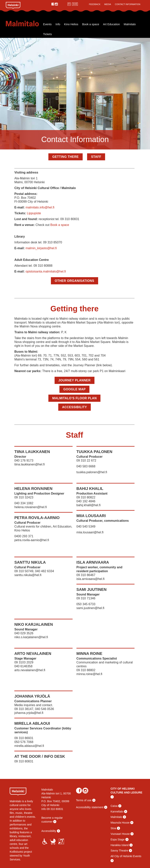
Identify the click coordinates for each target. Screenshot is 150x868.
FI (69, 4)
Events (47, 24)
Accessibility (75, 407)
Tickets (48, 34)
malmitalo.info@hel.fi (40, 207)
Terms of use (84, 800)
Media (108, 4)
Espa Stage (117, 839)
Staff (96, 157)
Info (58, 24)
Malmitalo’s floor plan (74, 398)
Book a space (91, 24)
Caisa (114, 806)
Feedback (95, 4)
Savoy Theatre (119, 851)
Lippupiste (34, 213)
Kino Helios (71, 24)
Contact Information (128, 4)
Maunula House (120, 823)
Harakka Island (120, 845)
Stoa (113, 828)
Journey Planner (75, 380)
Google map (74, 389)
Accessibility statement (90, 807)
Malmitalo (24, 23)
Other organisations (75, 281)
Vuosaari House (120, 834)
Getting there (65, 157)
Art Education (111, 24)
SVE (75, 4)
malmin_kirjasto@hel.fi (41, 248)
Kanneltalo (117, 812)
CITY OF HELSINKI (123, 789)
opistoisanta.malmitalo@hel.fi (46, 271)
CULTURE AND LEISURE (126, 792)
